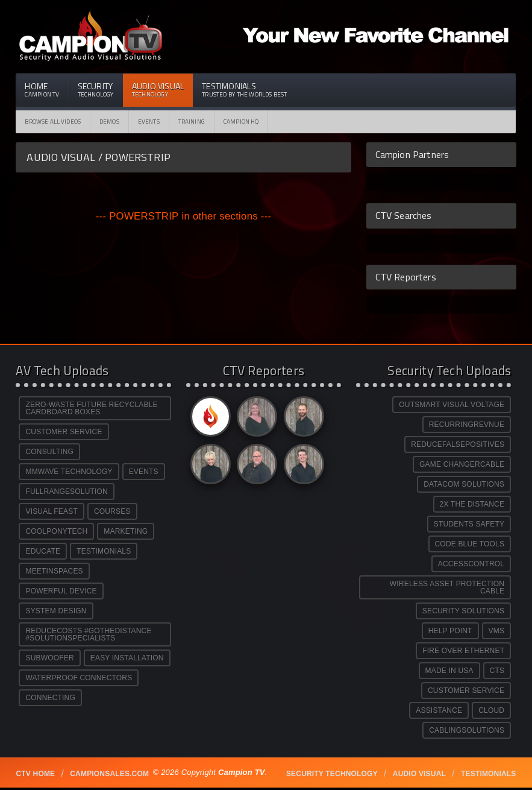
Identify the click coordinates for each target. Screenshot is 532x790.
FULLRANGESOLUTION (66, 491)
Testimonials (244, 89)
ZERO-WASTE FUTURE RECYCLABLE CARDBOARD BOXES (91, 408)
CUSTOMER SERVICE (64, 432)
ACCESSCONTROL (471, 564)
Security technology (332, 774)
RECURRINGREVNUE (467, 425)
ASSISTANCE (439, 710)
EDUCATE (43, 551)
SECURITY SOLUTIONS (463, 611)
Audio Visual (158, 89)
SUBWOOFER (49, 658)
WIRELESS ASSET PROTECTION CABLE (447, 587)
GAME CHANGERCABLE (462, 464)
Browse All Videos (53, 122)
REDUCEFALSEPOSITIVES (458, 444)
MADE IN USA (449, 671)
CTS (497, 671)
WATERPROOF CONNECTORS (79, 678)
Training (192, 122)
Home (42, 89)
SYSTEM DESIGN (56, 611)
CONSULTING (49, 452)
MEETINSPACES (54, 571)
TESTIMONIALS (104, 551)
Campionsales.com (109, 774)
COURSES (112, 511)
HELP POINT (450, 631)
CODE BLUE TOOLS (470, 544)
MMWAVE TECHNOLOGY (69, 472)
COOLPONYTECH (56, 531)
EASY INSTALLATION (127, 658)
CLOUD (491, 710)
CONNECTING (50, 698)
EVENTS (144, 472)
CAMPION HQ (241, 122)
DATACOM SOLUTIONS (464, 484)
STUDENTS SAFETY (469, 524)
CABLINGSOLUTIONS (467, 730)
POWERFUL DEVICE (61, 591)
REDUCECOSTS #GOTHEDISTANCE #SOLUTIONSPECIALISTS (88, 634)
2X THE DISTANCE (472, 504)
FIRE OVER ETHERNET (463, 651)
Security (96, 89)
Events (149, 122)
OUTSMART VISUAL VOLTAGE (452, 405)
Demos (109, 122)
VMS (497, 631)
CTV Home (35, 774)
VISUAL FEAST (51, 511)
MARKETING (126, 531)
